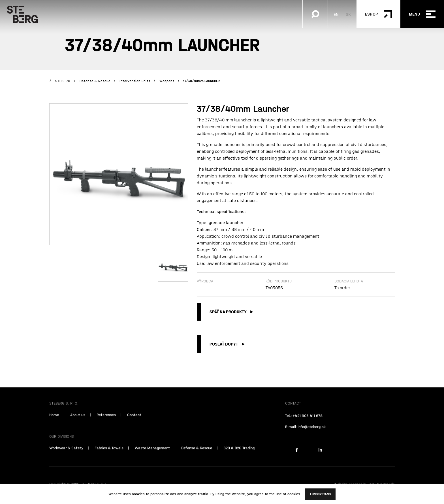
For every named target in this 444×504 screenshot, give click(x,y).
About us (78, 425)
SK (348, 14)
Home (54, 425)
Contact (134, 425)
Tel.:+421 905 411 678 (304, 426)
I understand (320, 494)
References (106, 425)
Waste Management (152, 458)
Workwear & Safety (66, 458)
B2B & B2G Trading (239, 458)
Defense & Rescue (197, 458)
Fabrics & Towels (109, 458)
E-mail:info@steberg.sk (305, 437)
